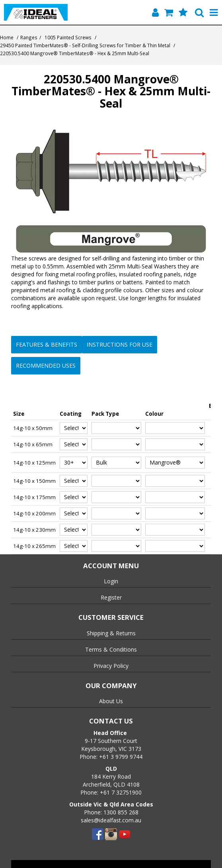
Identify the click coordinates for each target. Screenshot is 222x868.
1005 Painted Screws (68, 37)
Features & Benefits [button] (47, 344)
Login (111, 581)
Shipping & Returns (111, 633)
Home (7, 37)
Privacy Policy (111, 666)
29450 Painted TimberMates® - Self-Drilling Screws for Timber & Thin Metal (85, 45)
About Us (111, 701)
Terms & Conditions (111, 649)
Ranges (29, 37)
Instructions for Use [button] (120, 344)
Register (111, 597)
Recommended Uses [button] (46, 366)
